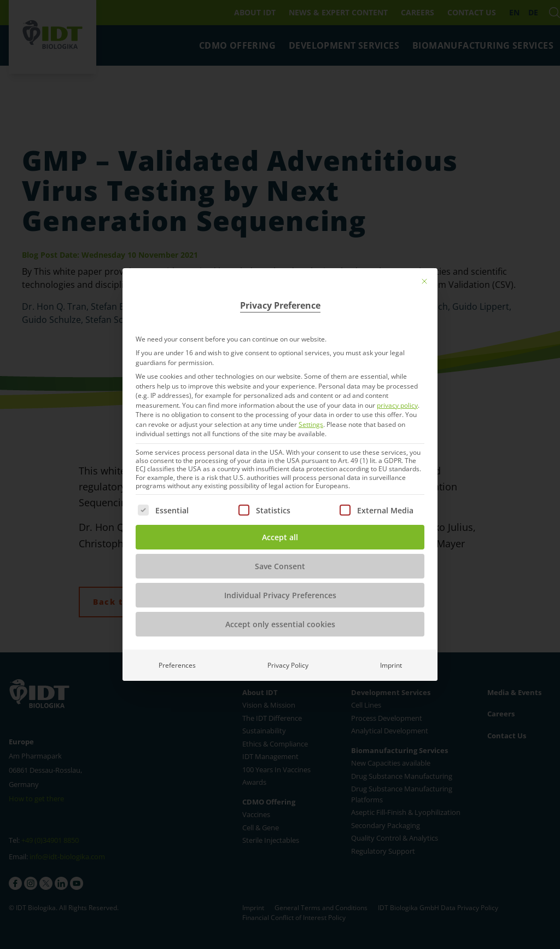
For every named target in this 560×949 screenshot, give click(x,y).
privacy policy (397, 405)
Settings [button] (311, 424)
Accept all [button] (280, 537)
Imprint (391, 665)
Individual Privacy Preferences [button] (280, 595)
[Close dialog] (424, 281)
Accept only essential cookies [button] (280, 624)
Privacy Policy (288, 665)
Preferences (177, 665)
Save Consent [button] (280, 566)
